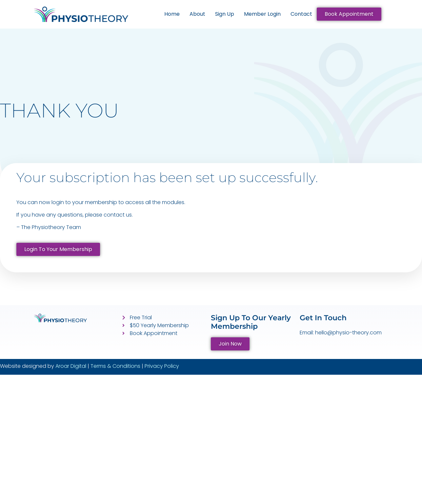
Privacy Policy (162, 366)
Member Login (262, 14)
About (197, 14)
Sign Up (225, 14)
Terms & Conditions (115, 366)
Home (172, 14)
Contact (301, 14)
